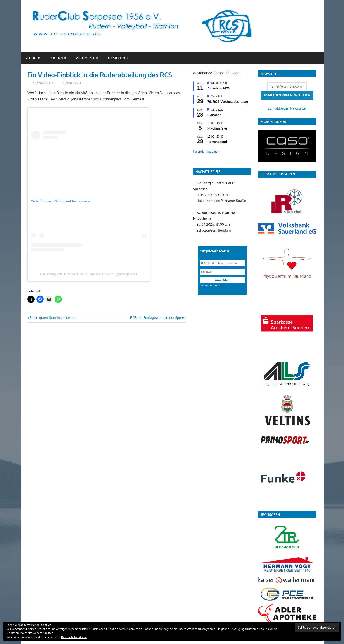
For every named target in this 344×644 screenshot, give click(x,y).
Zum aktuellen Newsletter (287, 108)
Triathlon (116, 58)
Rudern (56, 58)
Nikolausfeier (217, 128)
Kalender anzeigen (206, 152)
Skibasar (214, 115)
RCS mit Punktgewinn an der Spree (157, 318)
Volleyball (85, 58)
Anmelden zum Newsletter (287, 95)
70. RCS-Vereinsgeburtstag (228, 102)
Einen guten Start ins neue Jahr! (53, 318)
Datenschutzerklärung (74, 637)
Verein (31, 58)
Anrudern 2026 (218, 88)
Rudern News (71, 83)
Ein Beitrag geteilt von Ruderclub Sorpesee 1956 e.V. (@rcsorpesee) (89, 274)
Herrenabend (217, 142)
